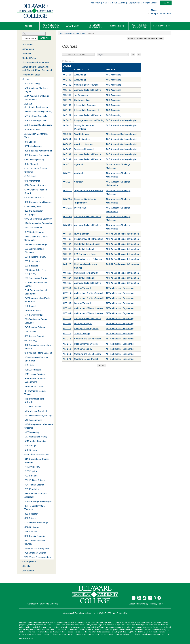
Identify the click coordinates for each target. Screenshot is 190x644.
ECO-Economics (32, 261)
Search (44, 38)
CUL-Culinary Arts (33, 206)
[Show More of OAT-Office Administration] (23, 455)
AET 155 (67, 303)
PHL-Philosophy (32, 467)
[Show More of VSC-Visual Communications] (23, 557)
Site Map (27, 566)
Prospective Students (161, 13)
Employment (134, 3)
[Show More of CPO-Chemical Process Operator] (23, 190)
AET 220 (67, 334)
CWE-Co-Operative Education (38, 219)
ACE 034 (67, 139)
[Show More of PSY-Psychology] (23, 489)
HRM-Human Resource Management (35, 380)
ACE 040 (67, 149)
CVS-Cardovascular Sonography (34, 213)
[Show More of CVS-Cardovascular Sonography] (23, 211)
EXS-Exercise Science (35, 327)
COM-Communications (35, 185)
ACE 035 (67, 144)
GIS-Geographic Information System (38, 347)
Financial (27, 54)
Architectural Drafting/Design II (89, 298)
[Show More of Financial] (21, 54)
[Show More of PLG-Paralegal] (23, 476)
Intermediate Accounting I (86, 105)
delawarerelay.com (111, 629)
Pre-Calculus (80, 208)
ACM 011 (67, 164)
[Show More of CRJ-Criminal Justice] (23, 198)
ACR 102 (67, 239)
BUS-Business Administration (38, 151)
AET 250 (67, 349)
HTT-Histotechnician (34, 386)
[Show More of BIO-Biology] (23, 142)
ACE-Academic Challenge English (36, 90)
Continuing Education (140, 26)
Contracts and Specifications (88, 339)
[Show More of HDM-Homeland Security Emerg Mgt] (23, 357)
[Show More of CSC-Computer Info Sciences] (23, 202)
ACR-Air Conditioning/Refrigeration (122, 234)
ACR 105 (67, 249)
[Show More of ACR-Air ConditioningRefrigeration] (23, 104)
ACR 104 (67, 244)
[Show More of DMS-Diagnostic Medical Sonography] (23, 237)
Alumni (154, 10)
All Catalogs (28, 571)
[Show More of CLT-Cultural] (23, 176)
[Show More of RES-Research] (23, 514)
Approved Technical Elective (88, 90)
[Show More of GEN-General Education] (23, 336)
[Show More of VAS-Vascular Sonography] (23, 548)
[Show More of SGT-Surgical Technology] (23, 523)
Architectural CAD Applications (89, 308)
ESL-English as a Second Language (36, 321)
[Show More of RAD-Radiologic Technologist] (23, 501)
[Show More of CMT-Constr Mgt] (23, 181)
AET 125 (67, 298)
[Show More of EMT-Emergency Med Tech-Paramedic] (23, 298)
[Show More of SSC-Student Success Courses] (23, 540)
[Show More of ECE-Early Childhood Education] (23, 249)
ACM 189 (67, 217)
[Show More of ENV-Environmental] (23, 315)
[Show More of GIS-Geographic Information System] (23, 345)
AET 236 (67, 344)
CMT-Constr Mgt (32, 181)
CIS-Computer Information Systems (37, 170)
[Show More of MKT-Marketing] (23, 432)
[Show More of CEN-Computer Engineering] (23, 155)
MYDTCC (166, 3)
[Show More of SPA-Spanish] (23, 532)
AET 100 (67, 288)
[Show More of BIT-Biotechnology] (23, 146)
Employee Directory (49, 604)
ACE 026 (67, 125)
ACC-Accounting (32, 84)
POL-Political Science (35, 480)
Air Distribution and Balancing (88, 259)
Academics (73, 26)
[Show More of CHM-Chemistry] (23, 164)
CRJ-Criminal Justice (34, 198)
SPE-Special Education (35, 536)
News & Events (119, 3)
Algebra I (79, 164)
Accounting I (80, 75)
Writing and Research (84, 149)
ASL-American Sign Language (38, 125)
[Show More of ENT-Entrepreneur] (23, 310)
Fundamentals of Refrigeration (89, 239)
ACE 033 (67, 134)
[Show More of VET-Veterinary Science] (23, 553)
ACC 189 (67, 90)
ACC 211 (67, 95)
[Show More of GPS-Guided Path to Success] (23, 353)
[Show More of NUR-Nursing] (23, 450)
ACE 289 (67, 159)
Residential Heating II (84, 278)
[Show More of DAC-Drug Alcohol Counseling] (23, 223)
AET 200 (67, 324)
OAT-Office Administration (37, 455)
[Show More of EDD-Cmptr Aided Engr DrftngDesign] (23, 270)
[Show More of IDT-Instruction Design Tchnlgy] (23, 391)
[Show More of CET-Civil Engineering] (23, 160)
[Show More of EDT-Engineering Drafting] (23, 278)
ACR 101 (67, 234)
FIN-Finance (30, 332)
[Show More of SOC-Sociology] (23, 527)
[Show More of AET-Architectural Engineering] (23, 112)
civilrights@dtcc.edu (122, 632)
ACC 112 (67, 80)
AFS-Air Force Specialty (36, 116)
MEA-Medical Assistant (36, 411)
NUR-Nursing (31, 450)
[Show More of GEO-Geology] (23, 341)
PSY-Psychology (32, 489)
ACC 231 (67, 105)
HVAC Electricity (82, 234)
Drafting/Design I (83, 288)
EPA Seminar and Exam (85, 254)
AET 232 (67, 339)
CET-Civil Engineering (34, 160)
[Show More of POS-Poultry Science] (23, 485)
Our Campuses (162, 26)
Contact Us (33, 604)
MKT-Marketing (32, 432)
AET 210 (67, 329)
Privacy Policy (157, 604)
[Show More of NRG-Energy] (23, 446)
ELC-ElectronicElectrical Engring (36, 284)
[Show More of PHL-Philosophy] (23, 467)
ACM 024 (67, 199)
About (28, 26)
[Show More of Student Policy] (21, 58)
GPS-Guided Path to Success (38, 353)
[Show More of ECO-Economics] (23, 261)
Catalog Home (29, 562)
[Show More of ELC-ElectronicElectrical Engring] (23, 282)
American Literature (83, 144)
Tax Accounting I (82, 95)
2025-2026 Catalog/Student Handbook (73, 33)
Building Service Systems (86, 329)
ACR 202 (67, 273)
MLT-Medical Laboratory (36, 437)
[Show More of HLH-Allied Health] (23, 370)
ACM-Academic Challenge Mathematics (37, 98)
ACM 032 (67, 208)
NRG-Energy (30, 446)
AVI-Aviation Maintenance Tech (36, 136)
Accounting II (80, 80)
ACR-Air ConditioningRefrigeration (36, 106)
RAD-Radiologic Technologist (38, 501)
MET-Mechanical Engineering (38, 416)
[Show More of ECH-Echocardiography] (23, 257)
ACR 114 (67, 254)
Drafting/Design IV (83, 349)
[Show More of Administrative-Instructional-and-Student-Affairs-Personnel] (21, 67)
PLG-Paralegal (31, 476)
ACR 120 (67, 264)
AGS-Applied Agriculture (36, 121)
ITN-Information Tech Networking (34, 401)
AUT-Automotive (32, 130)
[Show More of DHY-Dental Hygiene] (23, 232)
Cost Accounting (82, 100)
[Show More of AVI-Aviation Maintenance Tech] (23, 134)
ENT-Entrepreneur (33, 310)
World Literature (82, 134)
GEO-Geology (31, 341)
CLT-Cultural (30, 176)
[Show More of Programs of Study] (21, 75)
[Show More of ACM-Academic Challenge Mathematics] (23, 96)
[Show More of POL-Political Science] (23, 480)
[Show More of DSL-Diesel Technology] (23, 245)
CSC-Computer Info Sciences (38, 202)
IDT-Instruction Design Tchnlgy (35, 393)
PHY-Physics (31, 471)
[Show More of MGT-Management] (23, 420)
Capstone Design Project (86, 359)
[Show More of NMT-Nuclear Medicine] (23, 441)
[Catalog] (142, 38)
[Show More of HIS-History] (23, 365)
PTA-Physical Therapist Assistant (36, 495)
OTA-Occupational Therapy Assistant (37, 461)
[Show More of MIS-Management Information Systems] (23, 424)
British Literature (82, 139)
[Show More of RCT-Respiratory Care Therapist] (23, 506)
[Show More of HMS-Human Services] (23, 374)
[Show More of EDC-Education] (23, 266)
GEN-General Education (35, 336)
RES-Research (31, 514)
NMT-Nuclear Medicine (35, 441)
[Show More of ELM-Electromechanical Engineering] (23, 290)
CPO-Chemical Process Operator (36, 191)
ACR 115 (67, 259)
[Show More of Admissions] (21, 49)
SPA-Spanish (31, 532)
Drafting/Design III (83, 324)
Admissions (28, 49)
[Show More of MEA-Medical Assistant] (23, 411)
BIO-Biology (30, 142)
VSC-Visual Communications (38, 557)
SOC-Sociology (32, 527)
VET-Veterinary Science (35, 553)
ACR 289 (67, 283)
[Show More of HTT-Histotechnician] (23, 386)
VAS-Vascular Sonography (37, 548)
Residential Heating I (84, 249)
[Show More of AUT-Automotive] (23, 130)
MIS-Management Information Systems (39, 426)
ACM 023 (67, 191)
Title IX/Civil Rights (121, 634)
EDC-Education (31, 266)
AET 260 (67, 354)
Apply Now (95, 3)
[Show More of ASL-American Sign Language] (23, 125)
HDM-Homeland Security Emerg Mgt (36, 359)
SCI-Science (30, 518)
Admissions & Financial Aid (51, 26)
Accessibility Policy (139, 604)
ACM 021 (67, 182)
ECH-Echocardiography (35, 257)
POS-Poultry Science (34, 485)
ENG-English (30, 306)
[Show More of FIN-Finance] (23, 332)
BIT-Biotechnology (33, 146)
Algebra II (79, 173)
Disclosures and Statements (36, 62)
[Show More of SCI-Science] (23, 518)
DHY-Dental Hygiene (34, 232)
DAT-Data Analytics (33, 228)
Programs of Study (31, 75)
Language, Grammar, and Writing (89, 120)
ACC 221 (67, 100)
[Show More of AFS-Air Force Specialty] (23, 116)
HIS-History (30, 365)
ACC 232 (67, 110)
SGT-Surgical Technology (36, 523)
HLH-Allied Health (33, 370)
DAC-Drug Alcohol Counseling (38, 223)
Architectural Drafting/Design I (89, 293)
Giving (106, 3)
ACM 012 (67, 173)
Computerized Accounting (86, 85)
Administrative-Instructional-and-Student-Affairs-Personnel (37, 69)
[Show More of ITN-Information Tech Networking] (23, 399)
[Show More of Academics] (21, 45)
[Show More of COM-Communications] (23, 185)
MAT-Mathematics (33, 407)
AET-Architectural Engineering (38, 112)
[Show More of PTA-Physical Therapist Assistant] (23, 494)
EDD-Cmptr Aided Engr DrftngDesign (35, 272)
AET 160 (67, 308)
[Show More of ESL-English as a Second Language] (23, 319)
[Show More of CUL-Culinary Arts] (23, 206)
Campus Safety (150, 3)
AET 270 (67, 359)
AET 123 (67, 293)
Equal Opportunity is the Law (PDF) (156, 634)
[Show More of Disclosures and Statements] (21, 62)
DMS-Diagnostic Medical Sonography (36, 238)
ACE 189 (67, 154)
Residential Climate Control (87, 244)
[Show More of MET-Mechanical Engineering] (23, 416)
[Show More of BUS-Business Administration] (23, 151)
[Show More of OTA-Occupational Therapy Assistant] (23, 459)
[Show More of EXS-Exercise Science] (23, 327)
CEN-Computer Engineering (37, 155)
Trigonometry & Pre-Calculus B (89, 191)
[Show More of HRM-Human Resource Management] (23, 379)
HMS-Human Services (35, 374)
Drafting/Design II (83, 303)
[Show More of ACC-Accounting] (23, 84)
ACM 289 (67, 225)
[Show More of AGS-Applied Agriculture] (23, 121)
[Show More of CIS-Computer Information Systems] (23, 169)
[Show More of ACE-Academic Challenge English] (23, 88)
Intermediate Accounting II (87, 110)
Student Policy (29, 58)
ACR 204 (67, 278)
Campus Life (117, 26)
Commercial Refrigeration (86, 273)
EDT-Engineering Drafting (36, 278)
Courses (26, 79)
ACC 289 (67, 115)
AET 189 (67, 319)
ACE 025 (67, 120)
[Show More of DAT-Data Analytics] (23, 228)
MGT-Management (33, 420)
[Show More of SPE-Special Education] (23, 536)
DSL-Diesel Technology (36, 245)
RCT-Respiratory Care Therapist (35, 508)
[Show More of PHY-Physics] (23, 471)
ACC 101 (67, 75)
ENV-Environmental (33, 315)
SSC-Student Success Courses (35, 542)
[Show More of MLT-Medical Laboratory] (23, 437)
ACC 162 (67, 85)
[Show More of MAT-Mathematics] (23, 407)
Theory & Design (82, 334)
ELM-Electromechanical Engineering (36, 292)
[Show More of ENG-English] (23, 306)
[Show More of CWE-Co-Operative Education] (23, 219)
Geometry (79, 182)
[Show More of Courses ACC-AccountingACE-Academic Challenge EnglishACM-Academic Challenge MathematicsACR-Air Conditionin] (21, 79)
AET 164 (67, 313)
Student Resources (95, 26)
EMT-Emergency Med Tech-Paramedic (37, 300)
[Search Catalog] (34, 34)
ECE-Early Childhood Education (34, 251)
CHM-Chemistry (32, 164)
